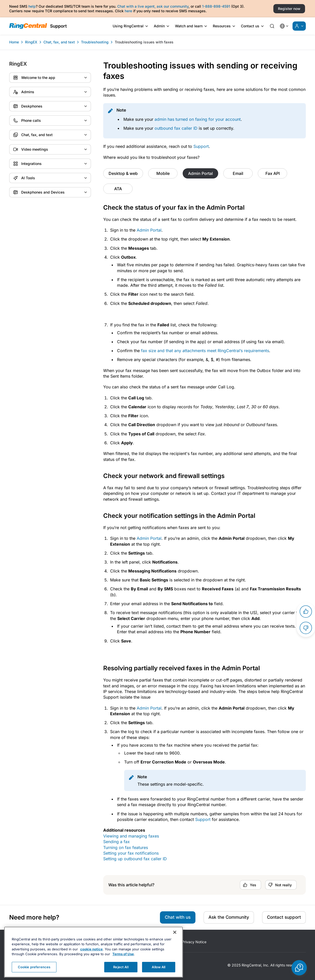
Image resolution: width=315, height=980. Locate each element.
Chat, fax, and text (59, 42)
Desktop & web (123, 173)
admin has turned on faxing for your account (198, 119)
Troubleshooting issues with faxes (144, 42)
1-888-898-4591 (216, 6)
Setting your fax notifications (131, 853)
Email (238, 173)
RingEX (31, 42)
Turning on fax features (126, 847)
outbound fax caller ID (176, 128)
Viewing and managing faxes (131, 836)
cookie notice (91, 961)
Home (14, 42)
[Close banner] (175, 944)
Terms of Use (123, 965)
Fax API (273, 173)
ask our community (173, 6)
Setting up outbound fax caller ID (135, 859)
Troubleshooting (95, 42)
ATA (118, 189)
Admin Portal (200, 173)
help (32, 6)
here (128, 11)
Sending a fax (116, 842)
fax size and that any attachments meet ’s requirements (205, 351)
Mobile (163, 173)
